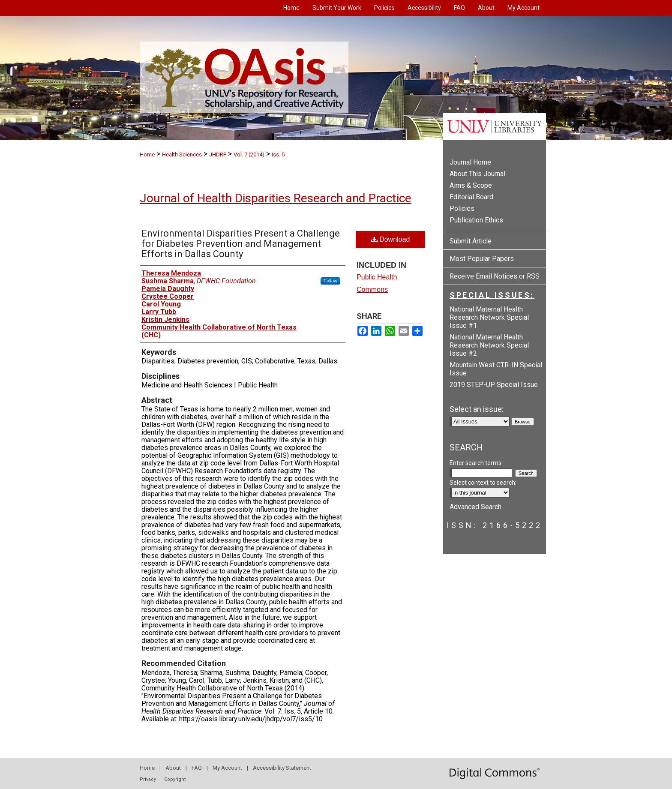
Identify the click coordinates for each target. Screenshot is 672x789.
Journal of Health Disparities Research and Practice (276, 198)
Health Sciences (182, 154)
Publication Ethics (476, 220)
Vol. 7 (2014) (249, 154)
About (173, 768)
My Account (227, 768)
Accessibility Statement (282, 768)
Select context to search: (483, 483)
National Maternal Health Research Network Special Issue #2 (489, 345)
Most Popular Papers (482, 259)
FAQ (197, 768)
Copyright (175, 779)
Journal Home (470, 162)
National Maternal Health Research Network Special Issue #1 (489, 317)
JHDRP (218, 154)
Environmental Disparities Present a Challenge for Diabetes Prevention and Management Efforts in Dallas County (241, 244)
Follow (330, 281)
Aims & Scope (471, 185)
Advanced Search (475, 507)
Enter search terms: (476, 463)
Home (147, 154)
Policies (462, 208)
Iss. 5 (278, 154)
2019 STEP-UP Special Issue (494, 385)
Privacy (148, 779)
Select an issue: (477, 409)
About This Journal (477, 174)
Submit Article (471, 241)
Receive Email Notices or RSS (495, 276)
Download (391, 239)
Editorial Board (471, 197)
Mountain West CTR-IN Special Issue (496, 369)
